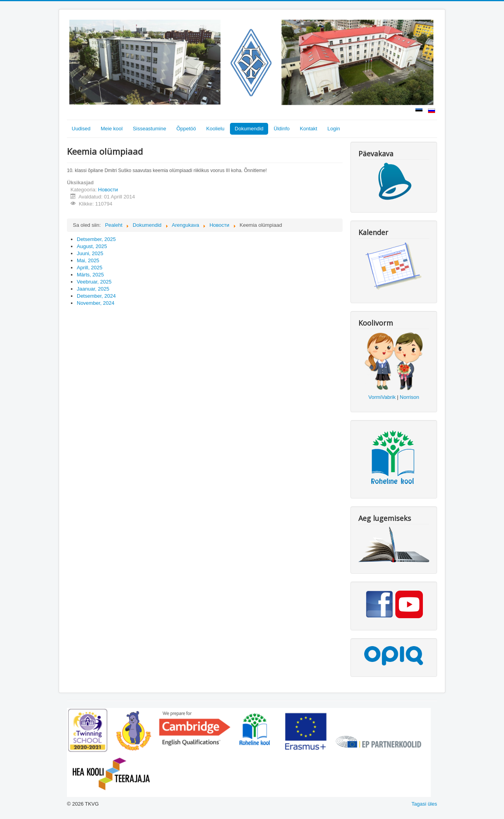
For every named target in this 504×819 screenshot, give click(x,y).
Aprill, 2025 (90, 268)
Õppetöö (186, 129)
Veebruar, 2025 (94, 282)
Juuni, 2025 (90, 253)
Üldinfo (282, 129)
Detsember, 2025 (96, 239)
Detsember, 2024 (96, 296)
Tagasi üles (424, 804)
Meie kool (112, 129)
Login (334, 129)
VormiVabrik (382, 397)
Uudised (81, 129)
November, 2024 (95, 303)
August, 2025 (92, 246)
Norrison (409, 397)
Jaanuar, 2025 (93, 289)
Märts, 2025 (90, 275)
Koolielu (215, 129)
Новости (108, 190)
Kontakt (309, 129)
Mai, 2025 (88, 260)
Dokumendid (249, 129)
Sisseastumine (149, 129)
